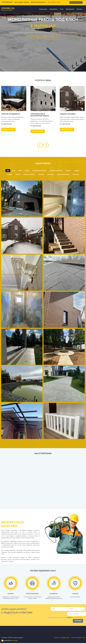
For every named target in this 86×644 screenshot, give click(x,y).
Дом (13, 171)
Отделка (77, 171)
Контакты (79, 9)
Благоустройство (29, 175)
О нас (62, 9)
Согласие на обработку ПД (61, 639)
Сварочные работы (64, 175)
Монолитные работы (39, 171)
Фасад (27, 171)
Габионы (41, 175)
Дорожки (51, 175)
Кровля (68, 171)
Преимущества (70, 9)
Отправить (78, 622)
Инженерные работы (56, 171)
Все (7, 171)
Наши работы (53, 9)
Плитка (17, 175)
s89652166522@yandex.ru (38, 2)
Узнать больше (9, 130)
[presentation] (40, 146)
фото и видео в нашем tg (22, 2)
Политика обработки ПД (78, 639)
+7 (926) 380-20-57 (7, 2)
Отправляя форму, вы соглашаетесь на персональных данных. (66, 618)
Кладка (9, 175)
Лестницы (76, 175)
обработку (69, 618)
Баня (20, 171)
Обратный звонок (76, 2)
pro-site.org (14, 641)
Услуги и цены (43, 9)
